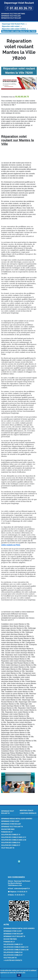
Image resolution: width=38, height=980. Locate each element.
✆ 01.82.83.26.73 (19, 8)
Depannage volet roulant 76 (12, 827)
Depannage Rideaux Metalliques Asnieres (17, 819)
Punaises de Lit (7, 832)
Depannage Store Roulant (11, 824)
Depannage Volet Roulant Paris (13, 14)
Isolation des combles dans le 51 (14, 837)
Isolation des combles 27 (11, 845)
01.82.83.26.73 (22, 892)
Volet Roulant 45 (8, 848)
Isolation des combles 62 (11, 843)
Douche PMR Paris (8, 829)
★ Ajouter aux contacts (13, 960)
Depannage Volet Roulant (11, 16)
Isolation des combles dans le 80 (14, 840)
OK (19, 975)
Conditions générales (28, 813)
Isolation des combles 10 (11, 835)
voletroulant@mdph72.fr (22, 889)
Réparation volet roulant (11, 18)
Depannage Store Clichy (10, 821)
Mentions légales (26, 811)
